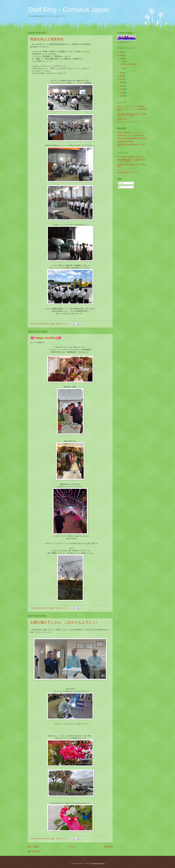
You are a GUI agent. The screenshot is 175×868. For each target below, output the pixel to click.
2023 (121, 52)
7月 (123, 62)
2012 (121, 96)
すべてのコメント (126, 187)
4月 (123, 68)
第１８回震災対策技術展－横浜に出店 (130, 157)
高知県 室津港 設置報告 (125, 142)
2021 (121, 55)
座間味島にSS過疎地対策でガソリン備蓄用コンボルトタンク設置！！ (131, 115)
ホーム (71, 847)
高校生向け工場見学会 (47, 39)
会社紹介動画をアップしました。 (129, 173)
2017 (121, 79)
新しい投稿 (33, 847)
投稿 (121, 183)
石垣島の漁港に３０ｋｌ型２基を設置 (130, 135)
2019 (121, 73)
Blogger (102, 864)
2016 (121, 83)
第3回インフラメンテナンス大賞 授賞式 (131, 106)
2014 (121, 89)
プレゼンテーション (124, 170)
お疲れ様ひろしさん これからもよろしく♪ (64, 622)
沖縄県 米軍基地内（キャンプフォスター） (132, 132)
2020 (121, 59)
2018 (121, 76)
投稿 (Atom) (36, 851)
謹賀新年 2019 (122, 119)
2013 (121, 93)
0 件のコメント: (62, 324)
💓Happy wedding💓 (46, 338)
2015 (121, 86)
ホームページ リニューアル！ (127, 122)
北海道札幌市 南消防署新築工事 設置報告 (132, 138)
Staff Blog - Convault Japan (68, 10)
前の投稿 (108, 847)
